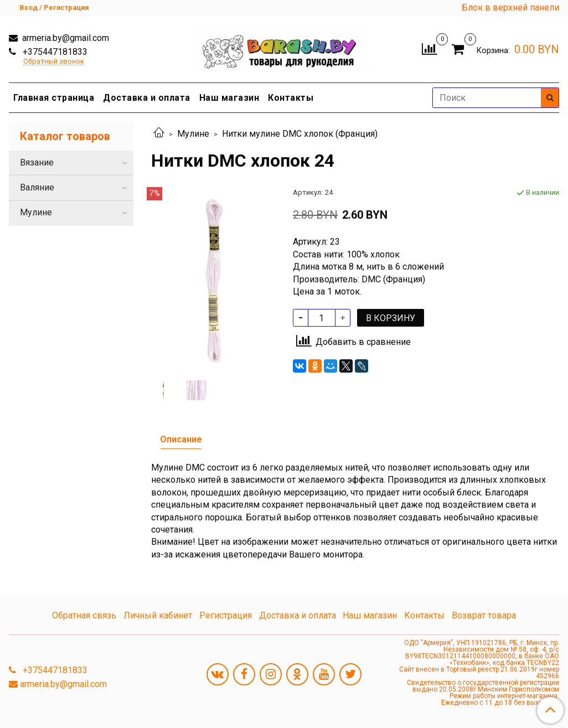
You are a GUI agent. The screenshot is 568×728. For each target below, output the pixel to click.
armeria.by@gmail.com (64, 38)
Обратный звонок (54, 62)
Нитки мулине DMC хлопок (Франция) (300, 134)
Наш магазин (229, 98)
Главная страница (54, 98)
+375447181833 (54, 52)
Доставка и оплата (147, 98)
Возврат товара (484, 615)
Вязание (37, 162)
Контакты (291, 98)
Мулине (193, 134)
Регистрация (226, 615)
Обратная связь (84, 615)
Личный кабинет (158, 615)
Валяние (37, 187)
